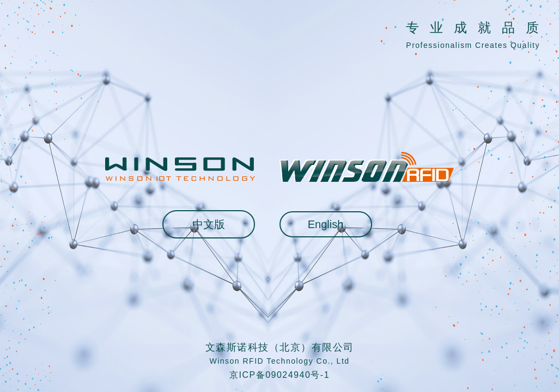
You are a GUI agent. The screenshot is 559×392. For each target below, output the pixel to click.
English (326, 224)
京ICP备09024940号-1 (279, 375)
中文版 (209, 224)
